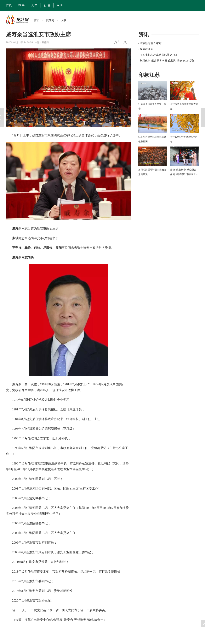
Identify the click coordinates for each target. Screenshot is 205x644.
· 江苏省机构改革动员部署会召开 (158, 55)
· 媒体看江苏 (146, 49)
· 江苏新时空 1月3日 (150, 43)
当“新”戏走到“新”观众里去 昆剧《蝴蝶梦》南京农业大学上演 (184, 174)
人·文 (34, 5)
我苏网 (50, 20)
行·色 (47, 5)
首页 (9, 5)
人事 (64, 20)
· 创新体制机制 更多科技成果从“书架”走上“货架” (167, 61)
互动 (60, 5)
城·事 (21, 5)
